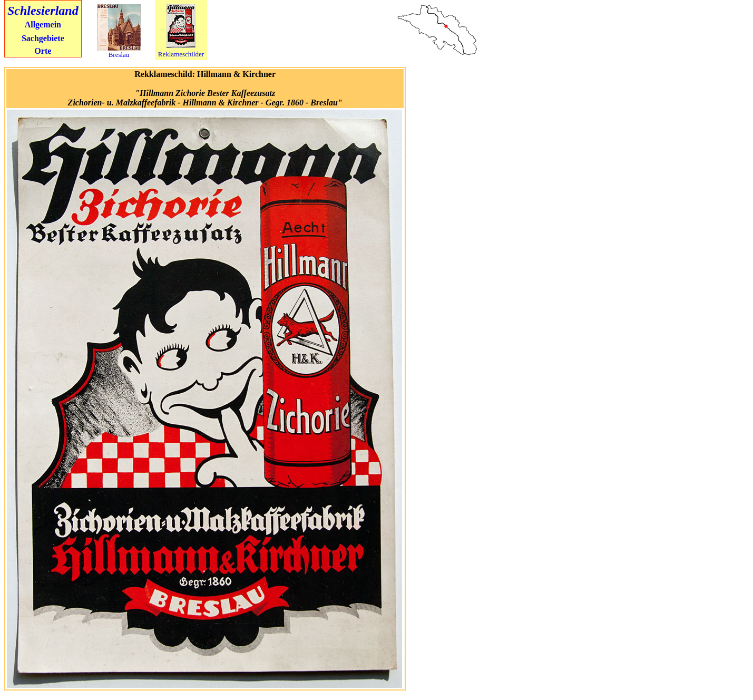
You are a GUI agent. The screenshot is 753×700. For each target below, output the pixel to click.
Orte (43, 51)
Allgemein (43, 25)
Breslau (119, 55)
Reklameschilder (181, 54)
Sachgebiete (43, 38)
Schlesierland (43, 11)
